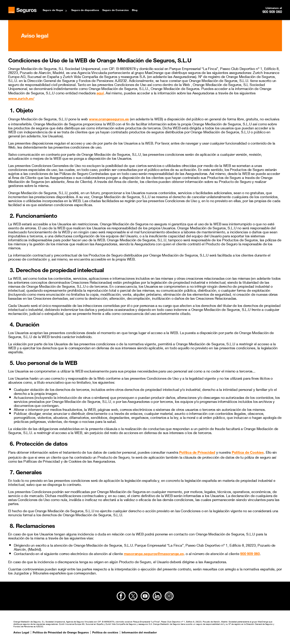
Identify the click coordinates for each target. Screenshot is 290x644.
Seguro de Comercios (115, 10)
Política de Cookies (248, 452)
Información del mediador (139, 632)
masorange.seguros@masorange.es (154, 554)
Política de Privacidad (197, 452)
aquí (100, 93)
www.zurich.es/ (21, 98)
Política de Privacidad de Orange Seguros (61, 632)
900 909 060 (272, 12)
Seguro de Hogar (53, 10)
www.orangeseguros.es (109, 119)
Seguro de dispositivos (85, 10)
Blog (135, 10)
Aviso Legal (21, 632)
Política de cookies (105, 632)
